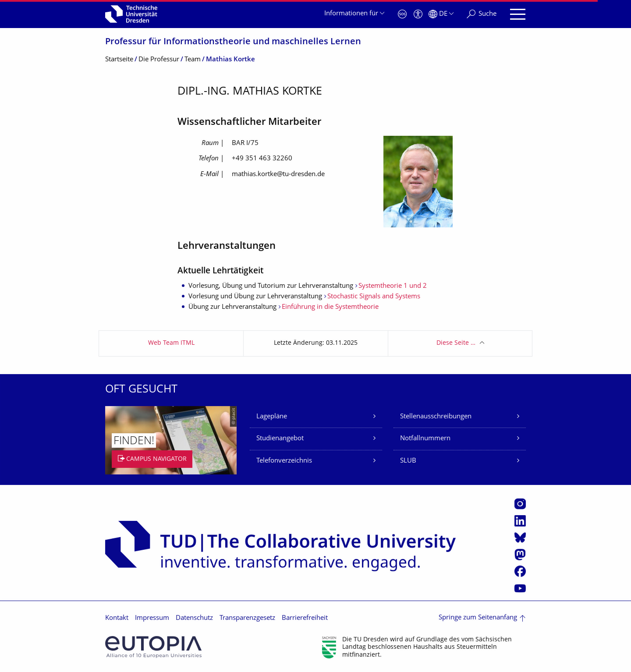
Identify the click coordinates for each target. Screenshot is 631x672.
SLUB (408, 461)
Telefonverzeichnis (284, 461)
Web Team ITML (171, 343)
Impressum (152, 618)
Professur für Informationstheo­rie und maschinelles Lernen (233, 42)
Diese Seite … (456, 343)
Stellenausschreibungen (436, 417)
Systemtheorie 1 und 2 (393, 286)
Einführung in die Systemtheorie (330, 307)
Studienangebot (280, 439)
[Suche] (482, 14)
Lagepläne (272, 417)
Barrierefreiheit (305, 618)
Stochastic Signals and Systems (374, 297)
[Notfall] (402, 14)
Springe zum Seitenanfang (478, 618)
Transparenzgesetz (247, 618)
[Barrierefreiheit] (418, 14)
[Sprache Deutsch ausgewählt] (441, 14)
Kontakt (117, 618)
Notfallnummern (425, 439)
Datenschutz (194, 618)
